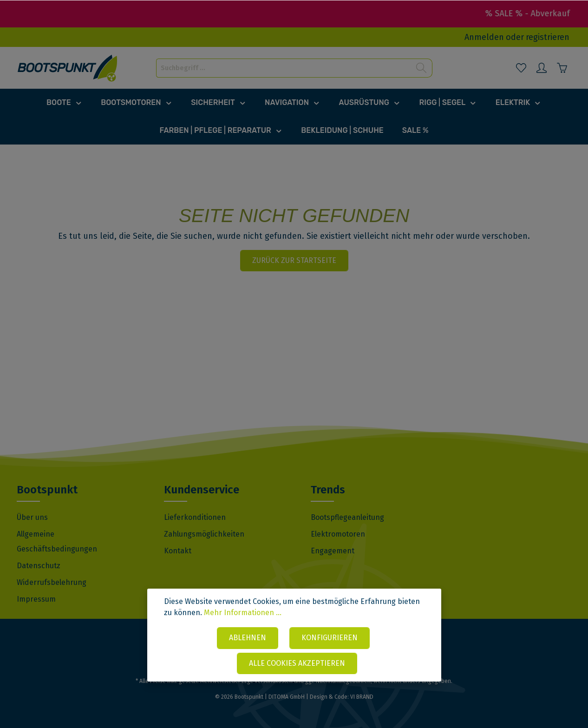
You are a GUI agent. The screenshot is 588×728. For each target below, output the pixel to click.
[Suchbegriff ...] (284, 68)
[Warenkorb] (562, 68)
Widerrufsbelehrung (52, 582)
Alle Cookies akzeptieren (297, 663)
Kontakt (178, 551)
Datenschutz (39, 566)
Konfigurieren (330, 638)
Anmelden (484, 37)
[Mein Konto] (542, 68)
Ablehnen (248, 638)
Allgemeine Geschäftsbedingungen (57, 541)
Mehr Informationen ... (243, 613)
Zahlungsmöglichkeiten (204, 534)
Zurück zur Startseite (294, 260)
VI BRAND (362, 697)
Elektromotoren (338, 534)
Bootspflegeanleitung (347, 517)
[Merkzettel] (521, 68)
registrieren (548, 37)
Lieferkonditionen (195, 517)
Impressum (36, 599)
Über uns (32, 517)
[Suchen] (421, 68)
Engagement (333, 551)
